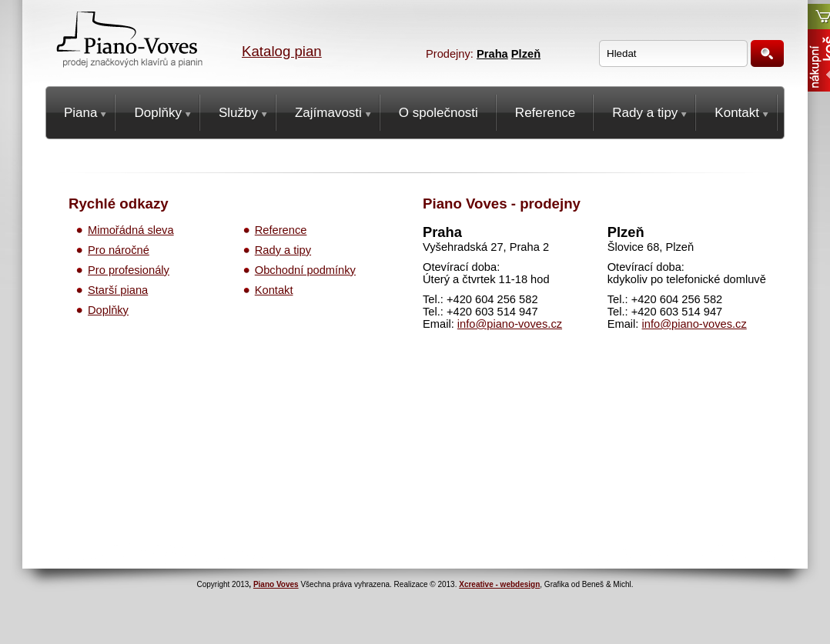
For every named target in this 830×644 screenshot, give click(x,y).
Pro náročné (119, 250)
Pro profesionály (129, 270)
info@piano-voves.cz (510, 324)
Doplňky (108, 310)
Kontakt (274, 290)
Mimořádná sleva (131, 230)
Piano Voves (276, 584)
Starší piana (118, 290)
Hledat (767, 53)
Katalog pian (282, 51)
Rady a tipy (283, 250)
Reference (281, 230)
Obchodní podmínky (305, 270)
